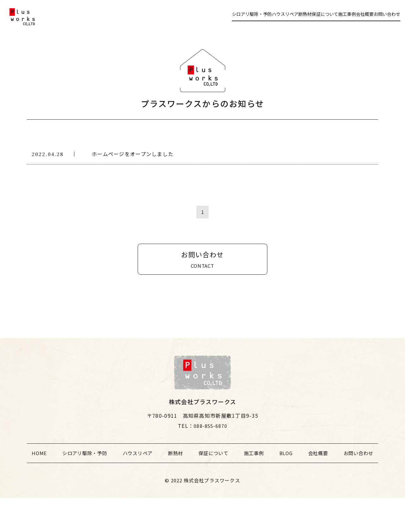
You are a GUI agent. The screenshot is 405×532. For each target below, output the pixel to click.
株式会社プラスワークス (212, 514)
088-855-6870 (210, 460)
